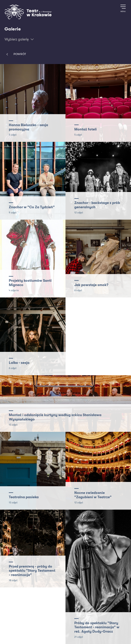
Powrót (15, 54)
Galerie (13, 29)
